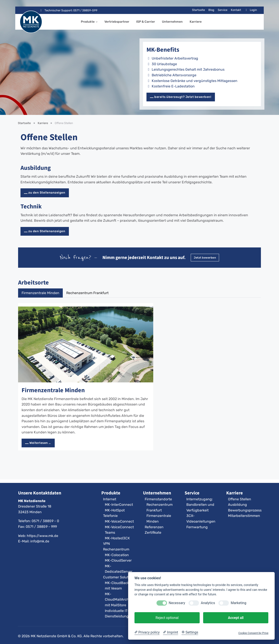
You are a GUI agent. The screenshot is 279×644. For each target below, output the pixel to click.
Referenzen (154, 527)
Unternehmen (172, 22)
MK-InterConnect (119, 505)
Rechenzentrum (116, 549)
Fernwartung (197, 527)
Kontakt (236, 10)
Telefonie (110, 516)
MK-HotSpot (115, 510)
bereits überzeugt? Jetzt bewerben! (183, 97)
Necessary (177, 603)
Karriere (196, 22)
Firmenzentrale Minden (53, 390)
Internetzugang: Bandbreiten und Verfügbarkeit (200, 505)
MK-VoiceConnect (119, 521)
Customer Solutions (119, 577)
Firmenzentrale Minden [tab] (40, 293)
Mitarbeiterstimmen (244, 516)
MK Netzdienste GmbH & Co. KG (56, 636)
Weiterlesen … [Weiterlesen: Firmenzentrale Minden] (40, 443)
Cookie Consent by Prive (253, 633)
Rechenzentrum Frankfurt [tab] (87, 293)
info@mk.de (40, 541)
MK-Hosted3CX (117, 538)
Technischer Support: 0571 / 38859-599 (68, 10)
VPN (106, 544)
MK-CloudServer (118, 560)
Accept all (236, 618)
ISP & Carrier (146, 22)
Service (223, 10)
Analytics (208, 603)
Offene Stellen (240, 499)
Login (251, 10)
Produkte (88, 22)
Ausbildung (36, 168)
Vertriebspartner (117, 22)
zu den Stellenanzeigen (47, 193)
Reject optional (167, 618)
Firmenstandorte (158, 499)
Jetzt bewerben (205, 258)
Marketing (238, 603)
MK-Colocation (117, 555)
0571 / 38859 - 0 (45, 521)
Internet (110, 499)
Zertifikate (153, 532)
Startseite (198, 10)
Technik (31, 206)
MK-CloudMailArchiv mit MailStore (118, 600)
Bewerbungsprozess (245, 510)
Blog (211, 10)
